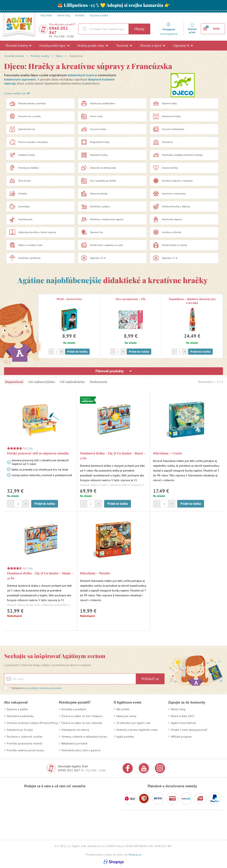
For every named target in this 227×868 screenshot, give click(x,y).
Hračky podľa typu (54, 45)
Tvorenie (124, 45)
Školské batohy (18, 45)
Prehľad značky (40, 56)
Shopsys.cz (135, 855)
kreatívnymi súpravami (20, 79)
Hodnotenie (98, 382)
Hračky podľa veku (93, 45)
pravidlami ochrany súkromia (43, 688)
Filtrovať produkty (114, 371)
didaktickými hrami (81, 75)
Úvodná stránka (14, 56)
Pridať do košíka (77, 352)
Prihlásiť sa (150, 679)
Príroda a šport (153, 45)
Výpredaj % (183, 45)
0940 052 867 (59, 30)
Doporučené (14, 382)
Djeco (59, 56)
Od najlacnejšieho (42, 382)
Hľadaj (139, 29)
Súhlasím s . (35, 688)
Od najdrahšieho (72, 382)
